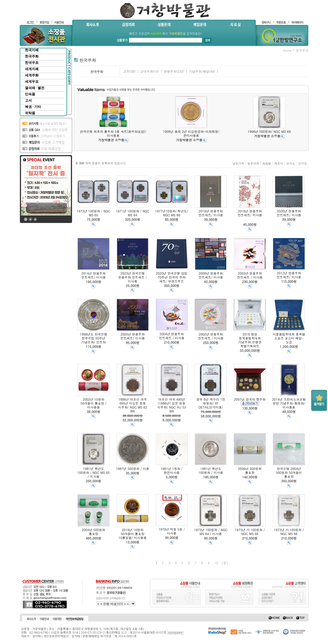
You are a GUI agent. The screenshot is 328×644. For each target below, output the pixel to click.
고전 (126, 71)
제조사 (279, 163)
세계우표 (32, 82)
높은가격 (253, 163)
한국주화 (32, 56)
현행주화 (170, 71)
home (287, 50)
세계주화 (32, 75)
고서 (28, 100)
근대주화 (147, 71)
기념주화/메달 (199, 71)
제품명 (267, 163)
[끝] (225, 563)
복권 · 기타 (33, 107)
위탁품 (30, 113)
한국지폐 (32, 50)
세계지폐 (32, 69)
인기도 (291, 163)
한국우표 (32, 63)
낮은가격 (238, 163)
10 (216, 563)
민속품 (30, 94)
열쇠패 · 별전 (35, 88)
